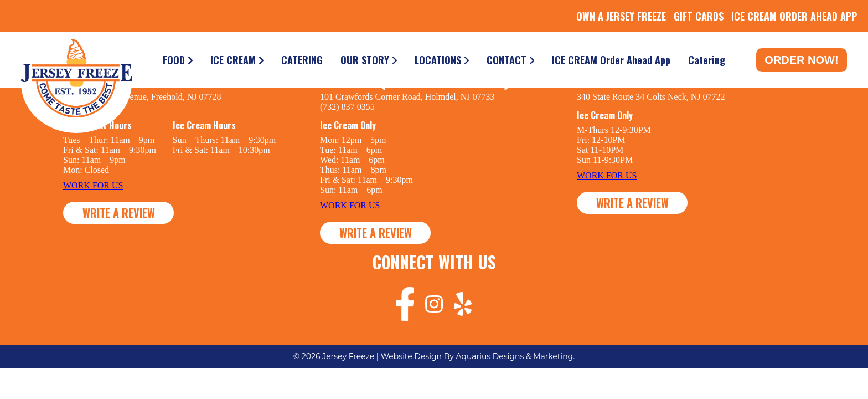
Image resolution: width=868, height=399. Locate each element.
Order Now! (801, 60)
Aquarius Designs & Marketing (515, 356)
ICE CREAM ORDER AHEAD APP (794, 16)
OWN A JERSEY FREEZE (621, 16)
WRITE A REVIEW (119, 213)
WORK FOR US (93, 185)
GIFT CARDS (699, 16)
